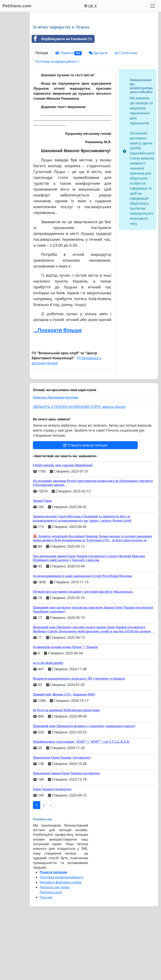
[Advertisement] (94, 48)
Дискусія (98, 111)
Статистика (126, 111)
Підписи (69, 112)
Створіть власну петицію (85, 504)
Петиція (42, 111)
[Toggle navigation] (153, 6)
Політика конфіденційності (57, 120)
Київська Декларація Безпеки (56, 456)
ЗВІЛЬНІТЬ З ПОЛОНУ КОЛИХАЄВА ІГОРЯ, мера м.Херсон (79, 465)
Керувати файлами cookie (60, 941)
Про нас (46, 956)
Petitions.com (17, 6)
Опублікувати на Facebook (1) (62, 97)
